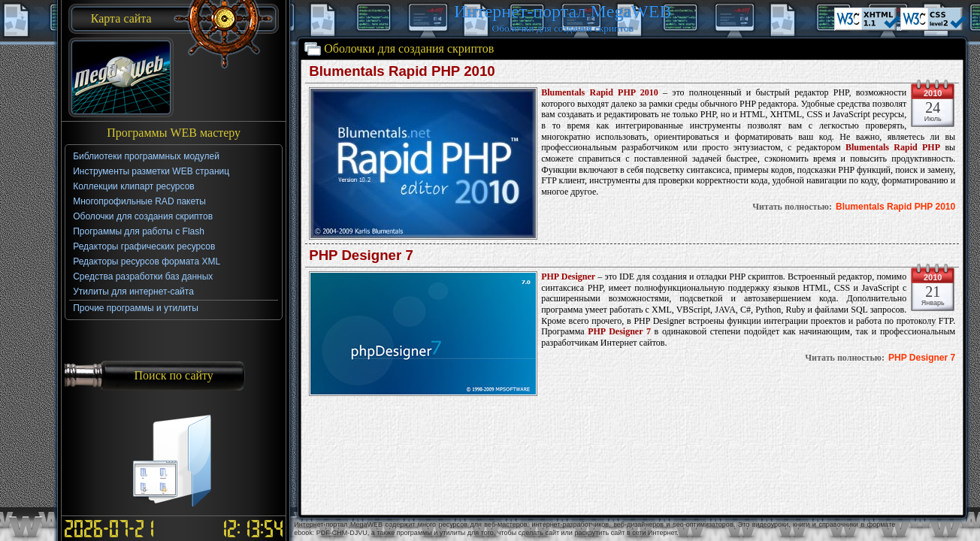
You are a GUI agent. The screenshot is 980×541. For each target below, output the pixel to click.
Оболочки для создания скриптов (143, 216)
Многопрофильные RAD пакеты (139, 201)
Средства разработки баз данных (143, 277)
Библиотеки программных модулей (146, 156)
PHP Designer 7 (922, 358)
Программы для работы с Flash (139, 231)
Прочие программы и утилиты (136, 308)
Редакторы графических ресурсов (144, 246)
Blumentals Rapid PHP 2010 (895, 207)
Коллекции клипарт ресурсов (134, 186)
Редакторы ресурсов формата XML (147, 261)
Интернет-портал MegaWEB (563, 11)
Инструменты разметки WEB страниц (151, 171)
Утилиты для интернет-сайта (133, 292)
